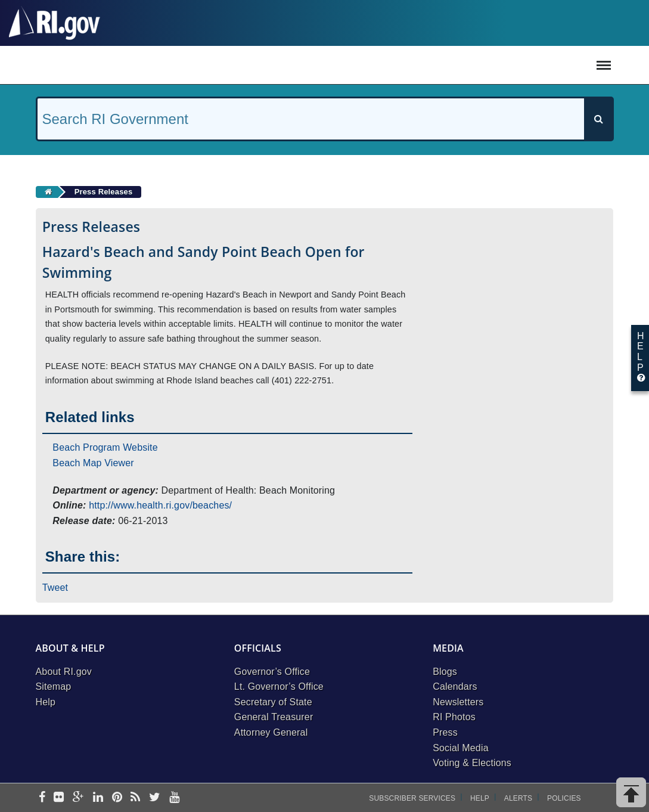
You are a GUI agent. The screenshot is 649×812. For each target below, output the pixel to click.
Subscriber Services (412, 798)
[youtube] (174, 798)
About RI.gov (64, 672)
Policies (564, 798)
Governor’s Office (272, 672)
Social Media (461, 748)
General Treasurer (274, 717)
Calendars (455, 687)
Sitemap (54, 687)
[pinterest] (117, 798)
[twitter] (155, 798)
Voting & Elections (472, 763)
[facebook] (42, 798)
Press (445, 732)
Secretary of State (273, 702)
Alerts (518, 798)
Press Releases (104, 192)
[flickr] (59, 798)
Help (46, 702)
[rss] (135, 798)
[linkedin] (98, 798)
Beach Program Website (105, 447)
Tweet (55, 588)
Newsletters (458, 702)
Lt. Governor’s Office (279, 687)
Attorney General (271, 732)
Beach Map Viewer (93, 463)
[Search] (598, 119)
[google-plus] (78, 798)
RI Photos (454, 717)
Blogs (445, 672)
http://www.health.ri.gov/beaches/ (160, 505)
